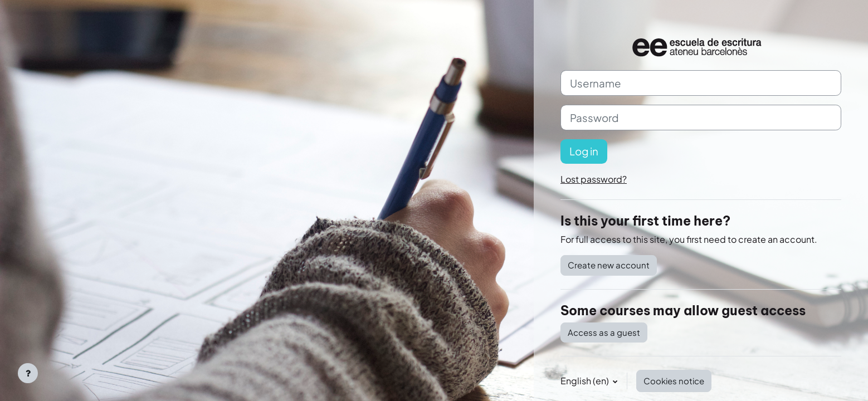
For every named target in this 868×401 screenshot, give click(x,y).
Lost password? (594, 179)
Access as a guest (604, 332)
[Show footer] (28, 373)
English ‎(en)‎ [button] (586, 381)
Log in (584, 151)
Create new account (609, 265)
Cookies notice (674, 381)
